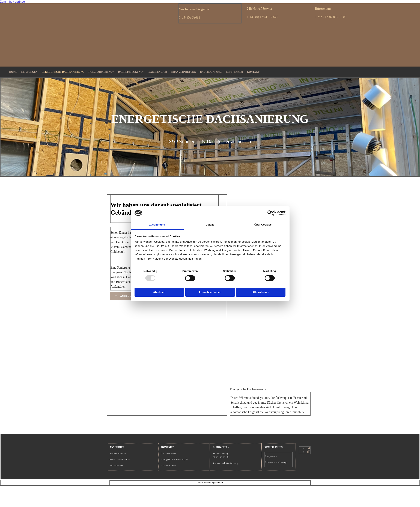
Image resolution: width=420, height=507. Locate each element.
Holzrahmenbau (100, 72)
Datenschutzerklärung (276, 462)
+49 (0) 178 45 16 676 (264, 17)
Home (13, 72)
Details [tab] (210, 225)
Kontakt (253, 72)
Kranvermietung (184, 72)
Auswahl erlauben (210, 292)
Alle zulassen (261, 292)
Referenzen (234, 72)
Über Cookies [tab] (263, 225)
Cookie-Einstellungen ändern (210, 483)
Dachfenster (158, 72)
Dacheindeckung (130, 72)
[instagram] (309, 452)
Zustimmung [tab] (157, 225)
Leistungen (29, 72)
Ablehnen (159, 292)
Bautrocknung (211, 72)
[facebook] (309, 449)
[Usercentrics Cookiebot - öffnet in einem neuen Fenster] (270, 213)
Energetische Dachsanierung (63, 72)
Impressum (272, 456)
